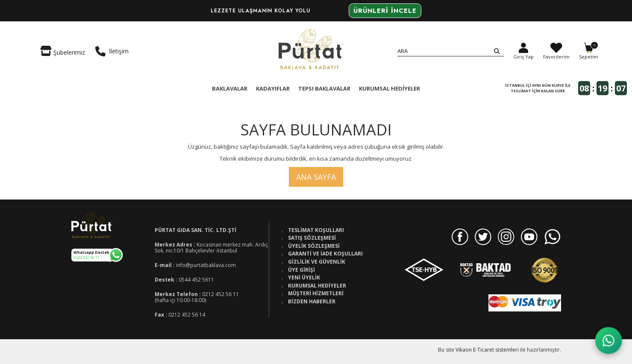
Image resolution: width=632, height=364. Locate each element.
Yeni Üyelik (304, 278)
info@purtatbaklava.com (206, 265)
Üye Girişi (301, 270)
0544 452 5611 (196, 280)
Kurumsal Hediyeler (317, 286)
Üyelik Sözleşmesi (314, 246)
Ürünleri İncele (385, 11)
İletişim (112, 51)
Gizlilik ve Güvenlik (317, 262)
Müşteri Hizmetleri (316, 294)
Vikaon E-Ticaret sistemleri (487, 350)
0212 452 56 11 (220, 294)
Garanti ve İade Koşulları (325, 254)
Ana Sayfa (316, 177)
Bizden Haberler (312, 302)
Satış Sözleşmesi (312, 238)
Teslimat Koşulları (316, 230)
